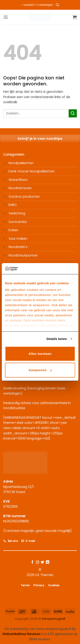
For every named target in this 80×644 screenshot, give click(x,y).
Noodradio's (18, 247)
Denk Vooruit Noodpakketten (32, 171)
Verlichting (17, 213)
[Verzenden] (73, 113)
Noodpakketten (21, 163)
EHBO (13, 205)
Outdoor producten (24, 197)
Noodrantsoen (20, 188)
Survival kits (18, 222)
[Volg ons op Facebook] (32, 562)
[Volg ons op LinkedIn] (48, 562)
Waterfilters (18, 180)
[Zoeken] (57, 5)
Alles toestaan (40, 354)
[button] (6, 17)
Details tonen (57, 339)
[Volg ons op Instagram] (38, 562)
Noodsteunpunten (23, 255)
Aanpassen (40, 370)
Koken (13, 230)
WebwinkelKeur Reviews (21, 634)
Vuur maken (18, 239)
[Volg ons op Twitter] (42, 562)
